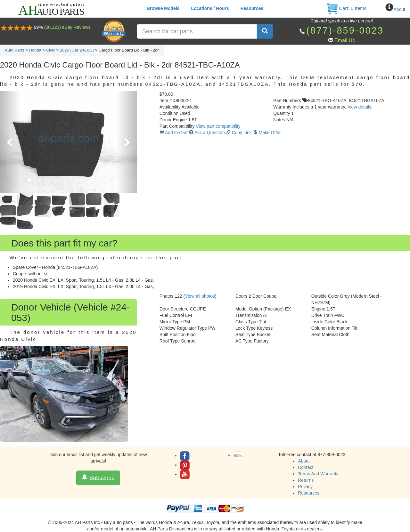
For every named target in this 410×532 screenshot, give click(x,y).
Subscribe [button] (98, 478)
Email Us (345, 40)
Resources (252, 8)
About (399, 9)
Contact (306, 467)
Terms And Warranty (318, 474)
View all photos (200, 296)
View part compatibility (218, 126)
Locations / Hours (210, 8)
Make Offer (267, 133)
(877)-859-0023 (345, 30)
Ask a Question (207, 133)
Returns (306, 480)
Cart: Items (346, 8)
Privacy (305, 487)
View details (359, 107)
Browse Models (163, 8)
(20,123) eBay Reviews (67, 27)
